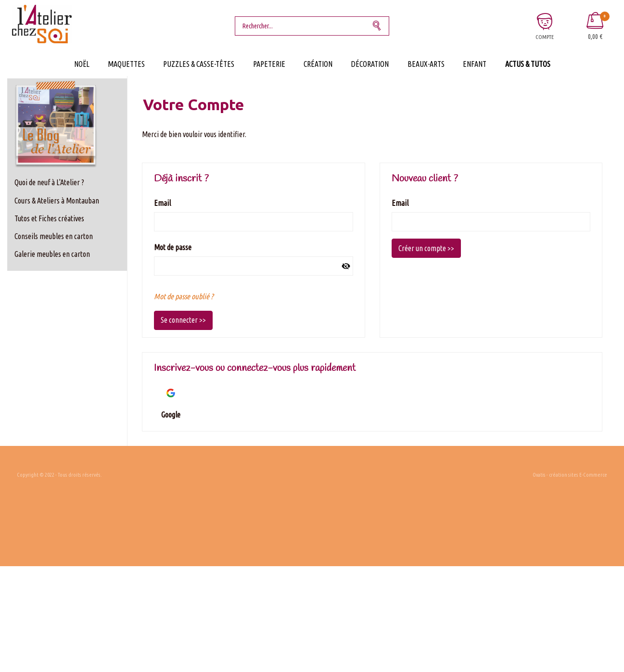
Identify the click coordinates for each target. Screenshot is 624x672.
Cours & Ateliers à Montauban (57, 201)
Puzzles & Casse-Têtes (199, 64)
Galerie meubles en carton (52, 254)
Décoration (370, 64)
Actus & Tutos (528, 64)
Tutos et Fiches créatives (49, 218)
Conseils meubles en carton (54, 236)
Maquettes (126, 64)
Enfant (475, 64)
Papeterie (269, 64)
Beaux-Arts (426, 64)
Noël (82, 64)
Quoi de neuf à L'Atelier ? (49, 182)
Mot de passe (173, 247)
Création (318, 64)
